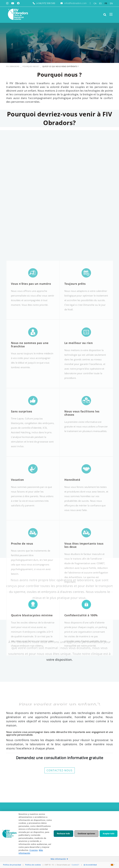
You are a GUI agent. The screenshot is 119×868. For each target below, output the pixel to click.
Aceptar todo (109, 834)
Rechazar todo (63, 834)
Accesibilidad (90, 865)
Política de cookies (33, 865)
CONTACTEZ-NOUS (60, 770)
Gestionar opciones (86, 834)
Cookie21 (76, 865)
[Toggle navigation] (111, 14)
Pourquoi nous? (31, 66)
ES (101, 3)
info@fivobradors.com (76, 3)
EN (111, 3)
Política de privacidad (12, 865)
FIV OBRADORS (13, 66)
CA (95, 3)
